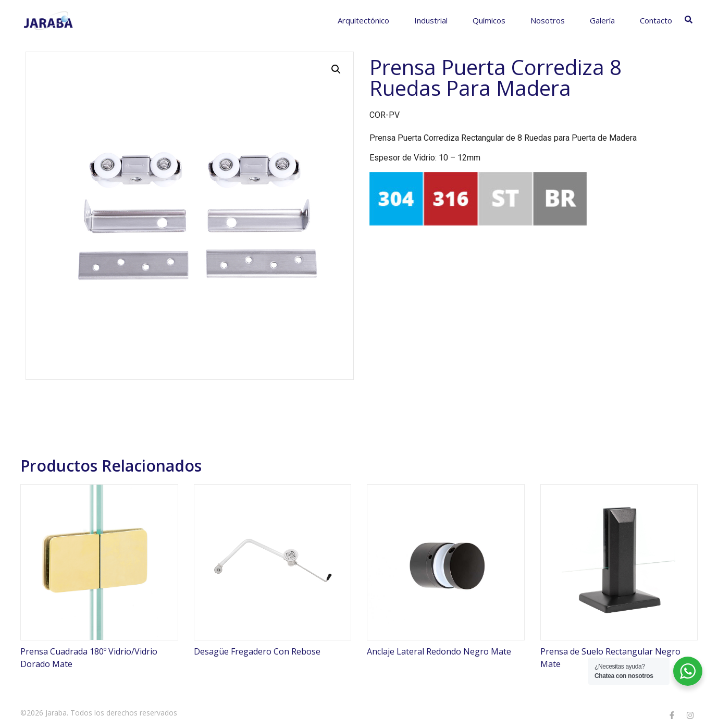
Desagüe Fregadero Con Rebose (257, 651)
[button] (336, 69)
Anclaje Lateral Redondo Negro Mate (439, 651)
